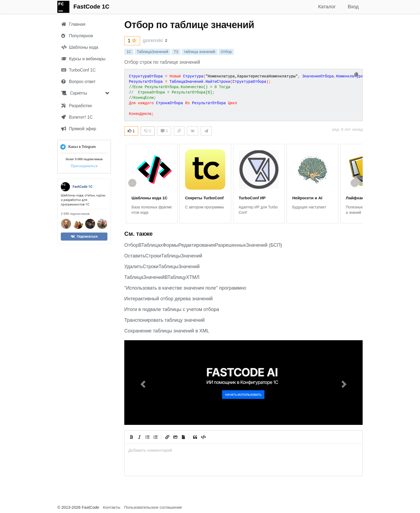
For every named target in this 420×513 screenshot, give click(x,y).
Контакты (112, 507)
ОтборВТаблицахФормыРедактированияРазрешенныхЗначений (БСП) (203, 245)
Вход (353, 7)
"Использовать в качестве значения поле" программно (185, 288)
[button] (142, 383)
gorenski (153, 40)
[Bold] (131, 437)
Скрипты (74, 93)
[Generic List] (147, 437)
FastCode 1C (91, 7)
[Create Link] (167, 437)
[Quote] (195, 437)
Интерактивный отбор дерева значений (168, 299)
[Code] (203, 437)
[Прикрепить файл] (183, 437)
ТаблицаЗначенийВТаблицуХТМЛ (162, 277)
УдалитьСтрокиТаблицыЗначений (162, 267)
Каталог (327, 7)
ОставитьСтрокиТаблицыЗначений (163, 256)
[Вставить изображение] (175, 437)
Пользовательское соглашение (153, 507)
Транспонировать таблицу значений (164, 320)
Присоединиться (84, 166)
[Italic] (139, 437)
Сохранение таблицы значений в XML (167, 331)
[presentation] (243, 450)
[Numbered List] (155, 437)
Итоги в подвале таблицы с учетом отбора (172, 309)
